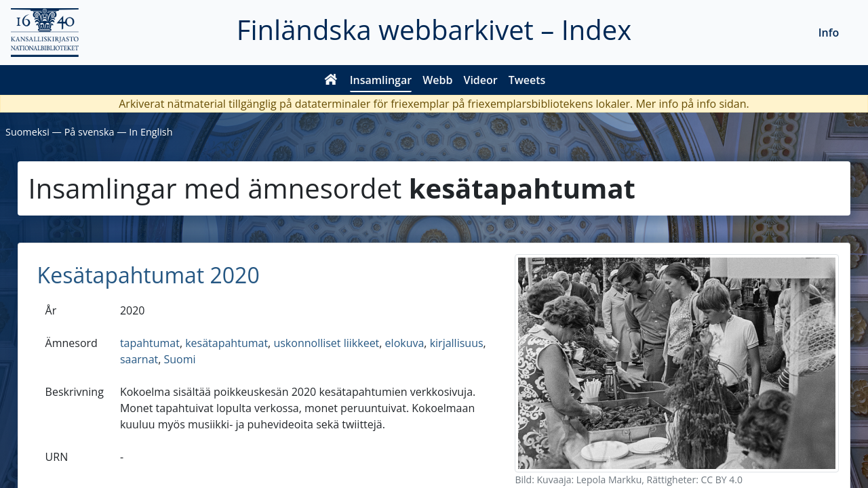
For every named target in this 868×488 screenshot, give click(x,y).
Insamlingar (381, 80)
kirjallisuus (457, 343)
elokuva (405, 343)
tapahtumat (150, 343)
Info (829, 33)
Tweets (527, 80)
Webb (437, 80)
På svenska (90, 132)
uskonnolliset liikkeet (326, 343)
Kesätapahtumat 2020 (149, 275)
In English (151, 132)
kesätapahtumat (226, 343)
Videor (480, 80)
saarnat (139, 359)
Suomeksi (27, 132)
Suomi (180, 359)
